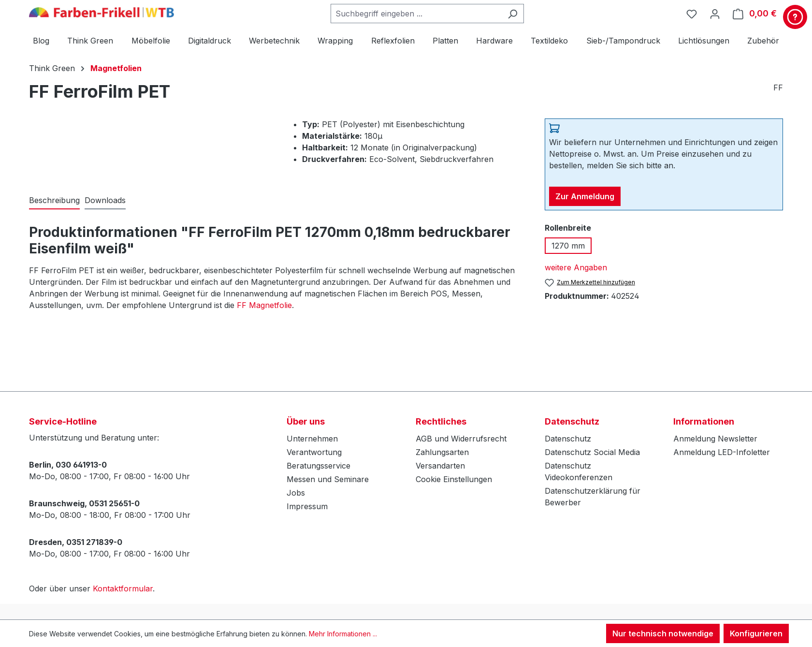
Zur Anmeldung (585, 196)
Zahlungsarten (442, 452)
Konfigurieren (756, 633)
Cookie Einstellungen (454, 479)
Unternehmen (312, 439)
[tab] (54, 201)
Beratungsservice (319, 466)
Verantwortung (314, 452)
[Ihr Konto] (715, 14)
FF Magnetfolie (264, 305)
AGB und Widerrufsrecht (461, 439)
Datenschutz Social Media (592, 452)
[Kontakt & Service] (795, 17)
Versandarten (440, 466)
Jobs (296, 493)
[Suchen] (513, 14)
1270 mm (568, 246)
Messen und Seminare (328, 479)
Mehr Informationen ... (343, 634)
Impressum (307, 506)
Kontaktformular (123, 588)
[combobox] (416, 14)
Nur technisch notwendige (663, 633)
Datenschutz (568, 439)
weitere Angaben (576, 267)
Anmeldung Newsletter (715, 439)
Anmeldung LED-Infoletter (722, 452)
